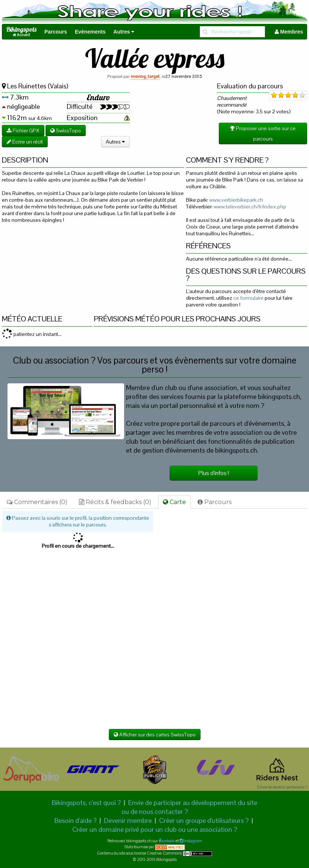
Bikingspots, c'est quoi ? (86, 803)
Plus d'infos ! (214, 473)
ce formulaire (248, 298)
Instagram (193, 841)
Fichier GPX (23, 130)
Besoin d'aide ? (75, 820)
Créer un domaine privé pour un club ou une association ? (155, 829)
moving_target (145, 76)
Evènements (90, 32)
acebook (168, 841)
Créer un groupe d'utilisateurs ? (204, 820)
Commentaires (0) (37, 502)
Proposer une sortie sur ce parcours (263, 133)
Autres (124, 32)
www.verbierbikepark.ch (236, 200)
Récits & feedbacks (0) (115, 502)
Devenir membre (128, 820)
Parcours (56, 32)
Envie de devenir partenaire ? (282, 787)
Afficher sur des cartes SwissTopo (155, 735)
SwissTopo (66, 130)
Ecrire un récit (25, 142)
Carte (174, 502)
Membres (289, 32)
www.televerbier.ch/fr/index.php (250, 207)
